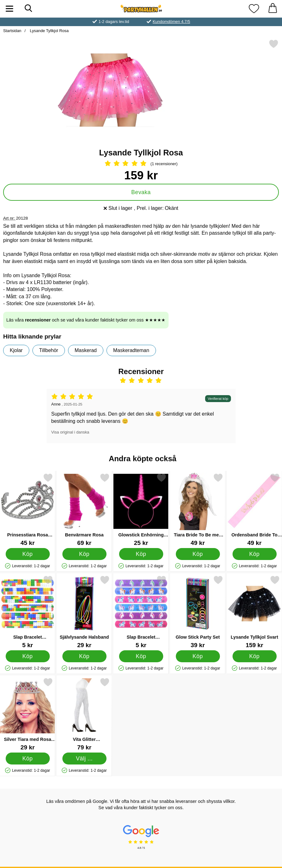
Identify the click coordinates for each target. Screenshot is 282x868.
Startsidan (12, 31)
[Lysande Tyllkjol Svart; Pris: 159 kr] (254, 612)
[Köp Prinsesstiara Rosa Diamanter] (28, 554)
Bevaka (141, 192)
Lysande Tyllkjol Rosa (49, 31)
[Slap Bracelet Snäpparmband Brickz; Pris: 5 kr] (28, 612)
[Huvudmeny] (9, 9)
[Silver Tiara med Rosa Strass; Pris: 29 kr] (28, 714)
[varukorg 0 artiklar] (273, 9)
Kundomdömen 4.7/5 (172, 22)
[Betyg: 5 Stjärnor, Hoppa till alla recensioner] (141, 164)
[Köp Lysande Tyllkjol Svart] (255, 656)
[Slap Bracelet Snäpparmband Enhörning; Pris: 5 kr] (141, 612)
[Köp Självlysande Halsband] (84, 656)
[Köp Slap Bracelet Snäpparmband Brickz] (28, 656)
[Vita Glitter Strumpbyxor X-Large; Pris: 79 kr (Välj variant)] (84, 714)
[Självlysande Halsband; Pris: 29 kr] (84, 612)
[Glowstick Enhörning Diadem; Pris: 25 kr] (141, 510)
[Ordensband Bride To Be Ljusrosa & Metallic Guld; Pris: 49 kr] (254, 510)
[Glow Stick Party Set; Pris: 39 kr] (198, 612)
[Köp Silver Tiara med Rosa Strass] (28, 759)
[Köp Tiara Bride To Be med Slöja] (198, 554)
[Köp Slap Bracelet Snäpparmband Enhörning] (141, 656)
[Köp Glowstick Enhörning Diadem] (141, 554)
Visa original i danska (70, 432)
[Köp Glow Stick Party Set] (198, 656)
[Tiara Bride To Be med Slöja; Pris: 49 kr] (198, 510)
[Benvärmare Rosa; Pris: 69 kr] (84, 510)
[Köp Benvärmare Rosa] (84, 554)
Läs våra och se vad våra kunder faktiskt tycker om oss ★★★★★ (86, 320)
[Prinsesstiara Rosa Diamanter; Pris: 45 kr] (28, 510)
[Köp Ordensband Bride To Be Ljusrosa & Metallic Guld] (255, 554)
